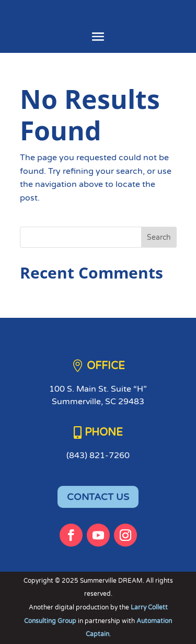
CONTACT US (98, 497)
